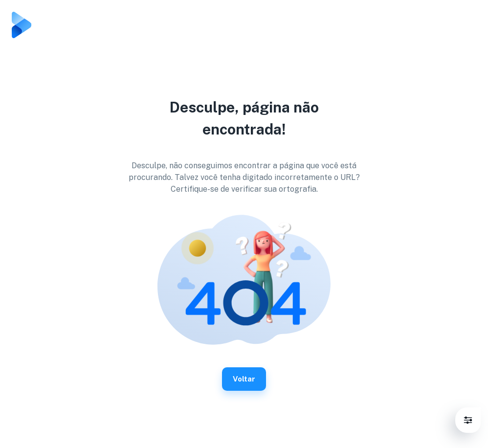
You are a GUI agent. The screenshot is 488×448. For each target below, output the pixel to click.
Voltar (244, 379)
